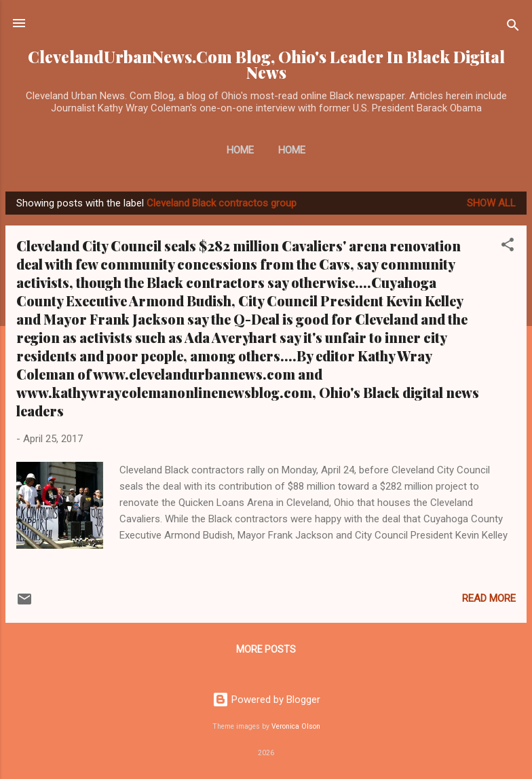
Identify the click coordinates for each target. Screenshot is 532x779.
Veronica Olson (296, 726)
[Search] (513, 28)
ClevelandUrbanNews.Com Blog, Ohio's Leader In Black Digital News (266, 65)
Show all (491, 203)
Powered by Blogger (266, 700)
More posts (266, 649)
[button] (508, 247)
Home (240, 150)
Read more (489, 598)
